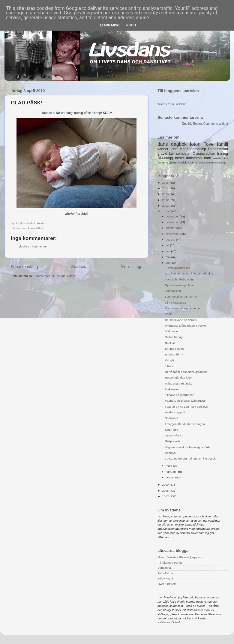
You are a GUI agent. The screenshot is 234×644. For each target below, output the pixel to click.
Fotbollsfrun (165, 573)
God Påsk (171, 430)
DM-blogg (165, 158)
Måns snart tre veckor (179, 383)
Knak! (169, 314)
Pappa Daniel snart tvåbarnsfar (185, 401)
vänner (163, 149)
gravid (162, 154)
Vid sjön (170, 360)
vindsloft (184, 162)
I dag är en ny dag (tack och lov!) (187, 407)
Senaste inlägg (24, 267)
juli (168, 245)
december (173, 216)
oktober (171, 228)
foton (31, 228)
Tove (209, 144)
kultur (202, 163)
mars (169, 466)
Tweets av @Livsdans (172, 104)
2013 (166, 194)
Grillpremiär (173, 441)
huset (180, 158)
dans (163, 144)
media (217, 158)
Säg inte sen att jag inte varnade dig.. (189, 273)
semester (183, 154)
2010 (166, 211)
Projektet (171, 162)
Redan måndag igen (178, 377)
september (173, 234)
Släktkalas (172, 331)
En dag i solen (174, 349)
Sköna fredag (174, 337)
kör (172, 154)
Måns (40, 228)
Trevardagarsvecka (178, 268)
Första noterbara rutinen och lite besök (190, 458)
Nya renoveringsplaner (180, 285)
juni (168, 251)
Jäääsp (170, 366)
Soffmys (170, 453)
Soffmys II (172, 418)
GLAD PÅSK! (174, 435)
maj (168, 257)
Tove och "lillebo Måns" (180, 279)
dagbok (179, 144)
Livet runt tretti (167, 584)
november (173, 222)
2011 (166, 206)
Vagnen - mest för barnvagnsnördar (188, 447)
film (226, 158)
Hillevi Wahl (165, 578)
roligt (223, 163)
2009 (166, 485)
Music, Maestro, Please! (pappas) (180, 557)
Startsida (79, 267)
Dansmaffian (218, 149)
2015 (166, 183)
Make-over (172, 389)
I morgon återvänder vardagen (185, 424)
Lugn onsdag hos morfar (181, 297)
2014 (166, 188)
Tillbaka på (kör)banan (180, 395)
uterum (194, 163)
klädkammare (213, 163)
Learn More (110, 25)
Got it (131, 25)
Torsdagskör (173, 291)
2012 (166, 200)
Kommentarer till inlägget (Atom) (55, 276)
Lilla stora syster (176, 303)
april (169, 263)
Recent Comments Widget (210, 124)
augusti (171, 240)
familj (222, 144)
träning (223, 154)
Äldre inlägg (132, 267)
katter (161, 162)
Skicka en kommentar (33, 246)
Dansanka (164, 568)
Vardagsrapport (175, 412)
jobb (174, 149)
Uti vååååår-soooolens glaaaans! (187, 372)
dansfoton (194, 158)
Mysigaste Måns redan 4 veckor (186, 326)
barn (208, 158)
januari (170, 477)
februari (171, 472)
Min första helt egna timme (182, 308)
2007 (166, 496)
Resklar (170, 343)
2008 (166, 491)
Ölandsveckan (204, 154)
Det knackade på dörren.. (182, 320)
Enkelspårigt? (174, 354)
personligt (198, 149)
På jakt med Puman (170, 563)
